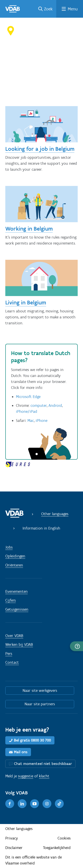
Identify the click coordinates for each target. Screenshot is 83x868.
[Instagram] (47, 804)
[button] (76, 646)
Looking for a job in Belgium (40, 149)
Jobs (9, 547)
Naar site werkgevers (40, 690)
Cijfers (11, 600)
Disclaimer (14, 848)
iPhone (41, 421)
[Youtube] (35, 804)
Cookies (64, 838)
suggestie (26, 776)
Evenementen (16, 591)
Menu (73, 9)
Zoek (48, 9)
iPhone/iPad (27, 411)
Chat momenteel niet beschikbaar (43, 764)
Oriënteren (14, 565)
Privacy (12, 838)
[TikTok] (59, 804)
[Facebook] (10, 804)
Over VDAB (14, 636)
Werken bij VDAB (19, 644)
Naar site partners (40, 704)
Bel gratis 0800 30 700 (32, 740)
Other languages (55, 514)
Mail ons (21, 752)
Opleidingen (15, 556)
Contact (12, 662)
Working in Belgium (29, 229)
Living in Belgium (26, 302)
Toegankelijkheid (57, 848)
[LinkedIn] (22, 804)
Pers (9, 654)
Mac (31, 421)
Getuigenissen (17, 609)
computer (39, 405)
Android (55, 405)
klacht (44, 776)
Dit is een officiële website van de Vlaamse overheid (34, 860)
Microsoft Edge (28, 397)
